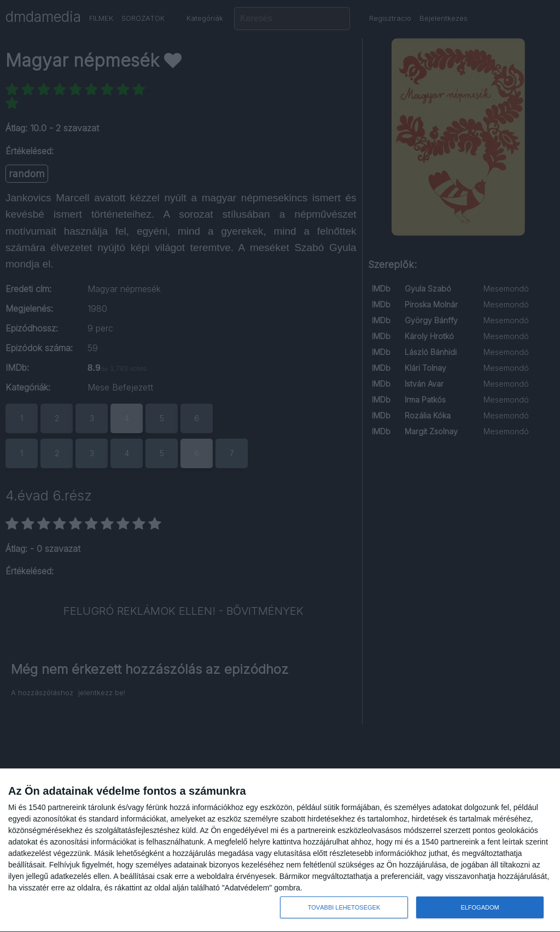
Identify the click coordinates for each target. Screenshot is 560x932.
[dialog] (280, 851)
